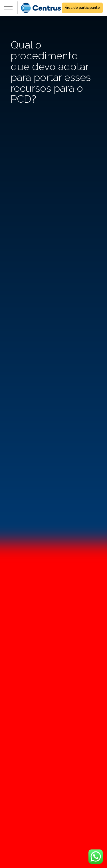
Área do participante (82, 8)
